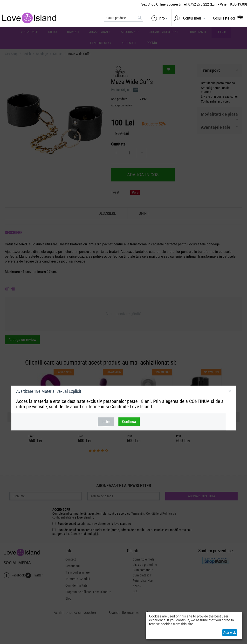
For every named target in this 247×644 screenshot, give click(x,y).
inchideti (230, 392)
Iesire (106, 422)
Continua (129, 422)
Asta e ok (230, 632)
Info (162, 18)
